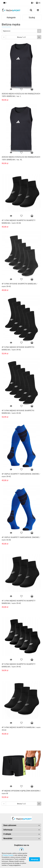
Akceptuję (35, 859)
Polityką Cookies (8, 855)
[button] (38, 3)
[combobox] (21, 31)
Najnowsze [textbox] (7, 31)
